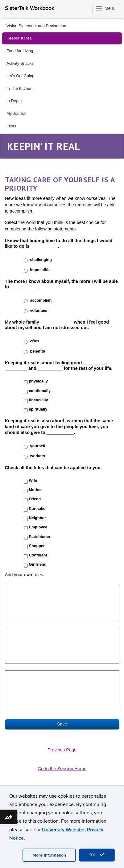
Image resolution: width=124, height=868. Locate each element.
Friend (35, 499)
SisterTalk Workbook (30, 8)
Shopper (37, 546)
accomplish (41, 300)
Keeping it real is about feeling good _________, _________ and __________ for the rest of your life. (59, 366)
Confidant (38, 555)
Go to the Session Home (62, 769)
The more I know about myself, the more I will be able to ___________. (62, 284)
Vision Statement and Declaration (36, 26)
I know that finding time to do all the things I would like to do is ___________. (59, 244)
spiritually (38, 409)
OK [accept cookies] (97, 855)
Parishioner (40, 537)
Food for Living (20, 51)
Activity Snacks (20, 63)
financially (39, 400)
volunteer (39, 311)
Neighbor (38, 518)
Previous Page (62, 750)
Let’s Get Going (20, 76)
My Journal (16, 113)
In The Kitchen (19, 88)
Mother (35, 490)
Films (11, 126)
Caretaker (38, 509)
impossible (40, 270)
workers (38, 456)
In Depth (14, 101)
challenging (41, 260)
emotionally (40, 391)
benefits (38, 351)
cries (35, 341)
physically (38, 381)
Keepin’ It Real (19, 38)
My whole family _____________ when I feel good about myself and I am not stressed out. (57, 325)
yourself (38, 446)
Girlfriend (38, 564)
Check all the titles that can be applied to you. (53, 468)
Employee (38, 527)
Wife (33, 481)
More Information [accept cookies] (49, 855)
